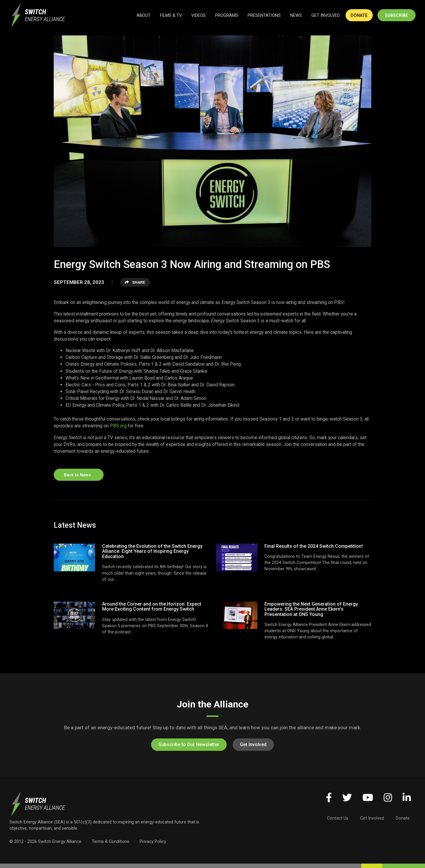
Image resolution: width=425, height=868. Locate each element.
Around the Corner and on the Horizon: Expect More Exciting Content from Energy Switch (152, 607)
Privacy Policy (153, 841)
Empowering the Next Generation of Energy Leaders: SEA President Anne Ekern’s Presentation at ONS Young (311, 609)
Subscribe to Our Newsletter (189, 744)
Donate (403, 818)
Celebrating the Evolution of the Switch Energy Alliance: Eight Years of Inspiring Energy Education (152, 551)
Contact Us (338, 818)
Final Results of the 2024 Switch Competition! (314, 546)
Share (135, 282)
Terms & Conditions (111, 841)
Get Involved (253, 744)
